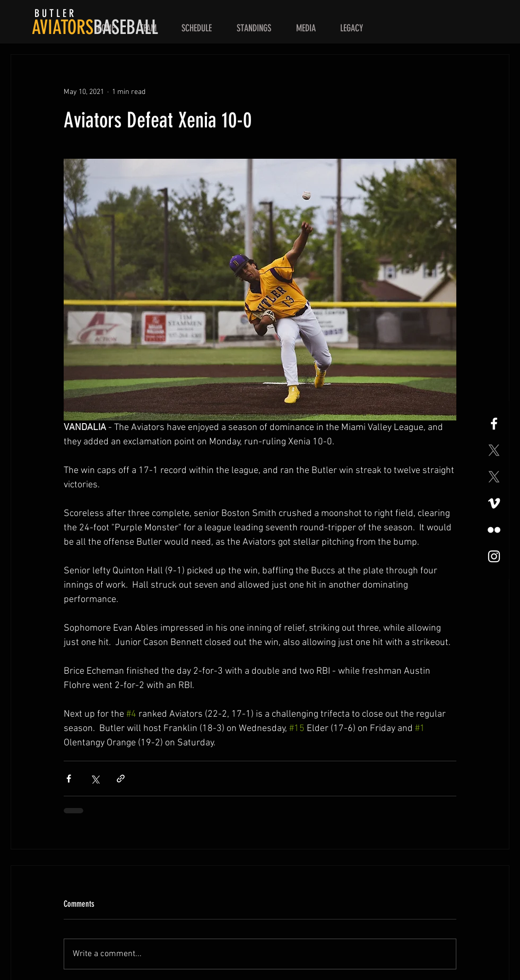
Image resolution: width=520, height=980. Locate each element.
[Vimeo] (494, 503)
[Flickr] (494, 530)
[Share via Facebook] (69, 779)
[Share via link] (121, 779)
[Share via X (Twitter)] (95, 779)
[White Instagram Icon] (494, 556)
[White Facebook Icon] (494, 424)
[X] (494, 450)
